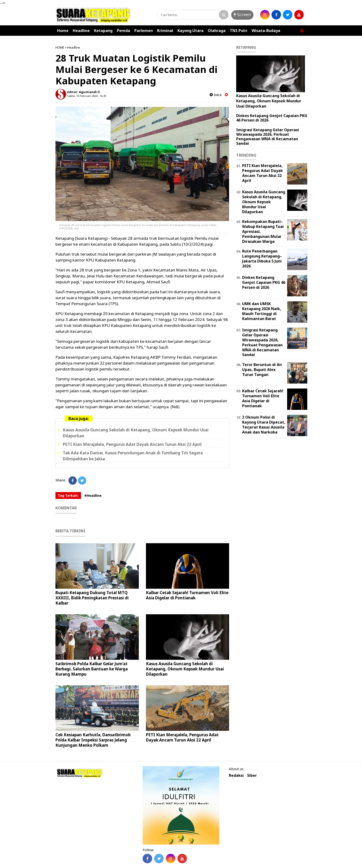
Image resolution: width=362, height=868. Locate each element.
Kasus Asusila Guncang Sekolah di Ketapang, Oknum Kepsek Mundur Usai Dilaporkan (185, 669)
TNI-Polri (239, 31)
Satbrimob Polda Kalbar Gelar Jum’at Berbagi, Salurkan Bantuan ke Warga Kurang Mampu (92, 669)
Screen (242, 14)
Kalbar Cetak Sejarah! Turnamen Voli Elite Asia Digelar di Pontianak (187, 595)
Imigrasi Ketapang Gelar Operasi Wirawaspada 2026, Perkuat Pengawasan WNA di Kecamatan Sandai (268, 137)
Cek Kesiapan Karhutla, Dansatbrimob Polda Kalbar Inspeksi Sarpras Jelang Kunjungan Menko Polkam (93, 740)
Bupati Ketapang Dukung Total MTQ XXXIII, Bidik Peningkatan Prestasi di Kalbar (92, 598)
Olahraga (217, 31)
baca (216, 95)
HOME (60, 47)
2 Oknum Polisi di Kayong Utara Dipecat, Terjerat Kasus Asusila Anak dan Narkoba (264, 425)
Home (63, 31)
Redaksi (236, 775)
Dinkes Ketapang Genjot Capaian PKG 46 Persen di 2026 (272, 118)
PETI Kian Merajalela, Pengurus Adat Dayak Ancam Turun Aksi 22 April (132, 444)
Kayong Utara (190, 31)
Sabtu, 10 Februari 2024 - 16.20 (87, 96)
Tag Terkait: (68, 495)
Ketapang (103, 31)
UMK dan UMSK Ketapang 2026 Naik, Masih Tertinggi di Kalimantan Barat (262, 311)
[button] (302, 29)
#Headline (93, 495)
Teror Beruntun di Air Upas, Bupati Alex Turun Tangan (262, 370)
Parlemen (144, 31)
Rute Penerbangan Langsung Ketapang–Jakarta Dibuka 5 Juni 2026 (262, 258)
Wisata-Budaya (266, 31)
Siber (252, 775)
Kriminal (165, 31)
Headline (81, 31)
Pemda (123, 31)
